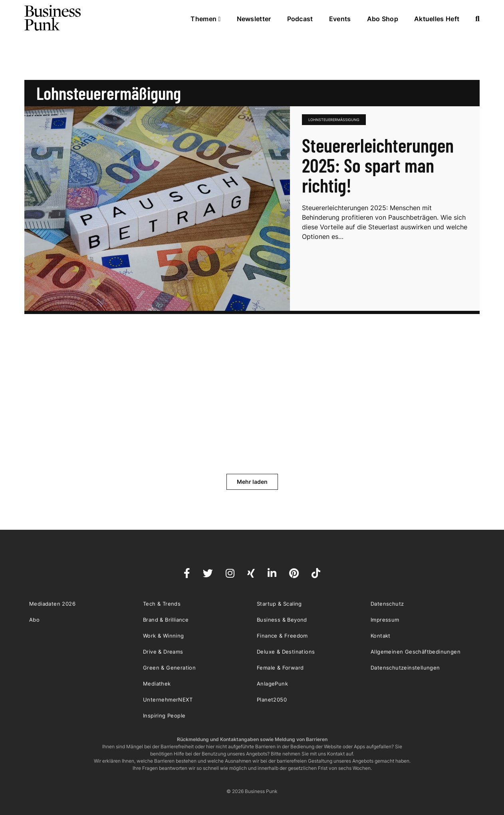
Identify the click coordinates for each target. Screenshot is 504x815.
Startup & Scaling (279, 604)
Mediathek (157, 684)
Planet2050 (272, 700)
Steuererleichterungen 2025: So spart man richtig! (378, 165)
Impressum (385, 620)
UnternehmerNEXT (168, 700)
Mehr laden (252, 482)
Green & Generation (169, 668)
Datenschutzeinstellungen (405, 668)
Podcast (300, 19)
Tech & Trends (162, 604)
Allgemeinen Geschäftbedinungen (416, 652)
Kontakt (381, 636)
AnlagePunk (272, 684)
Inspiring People (164, 716)
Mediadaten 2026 (52, 604)
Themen (205, 19)
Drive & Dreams (163, 652)
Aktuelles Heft (437, 19)
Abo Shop (383, 19)
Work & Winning (164, 636)
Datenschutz (387, 604)
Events (340, 19)
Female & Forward (280, 668)
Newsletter (254, 19)
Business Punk (53, 18)
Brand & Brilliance (166, 620)
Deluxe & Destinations (286, 652)
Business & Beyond (282, 620)
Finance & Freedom (282, 636)
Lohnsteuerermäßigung (334, 120)
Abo (34, 620)
